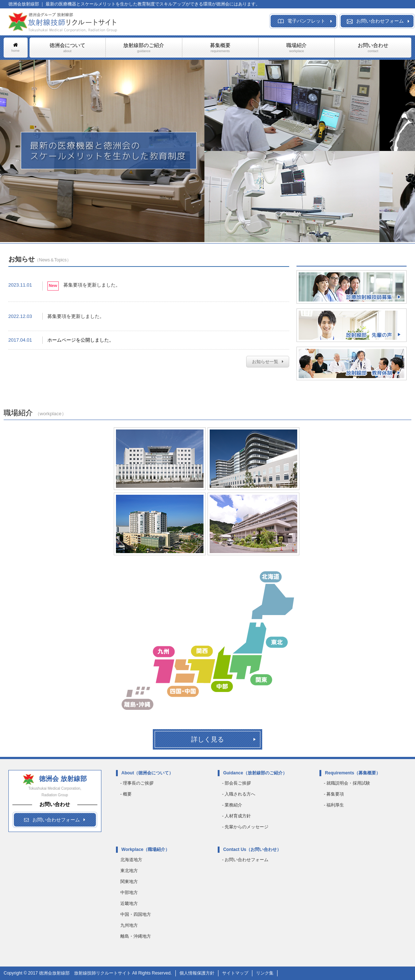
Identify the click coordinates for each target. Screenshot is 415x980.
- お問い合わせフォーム (245, 860)
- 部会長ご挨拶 (236, 783)
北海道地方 (131, 860)
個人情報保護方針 (197, 973)
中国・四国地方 (136, 914)
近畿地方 (129, 903)
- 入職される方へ (239, 794)
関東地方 (129, 882)
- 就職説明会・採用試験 (347, 783)
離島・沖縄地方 (136, 936)
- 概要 (126, 794)
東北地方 (129, 871)
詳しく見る (207, 739)
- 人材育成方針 (236, 816)
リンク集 (265, 973)
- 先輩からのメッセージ (245, 827)
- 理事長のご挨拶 (137, 783)
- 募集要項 (334, 794)
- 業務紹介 (232, 805)
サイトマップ (235, 973)
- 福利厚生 (334, 805)
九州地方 (129, 925)
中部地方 (129, 892)
